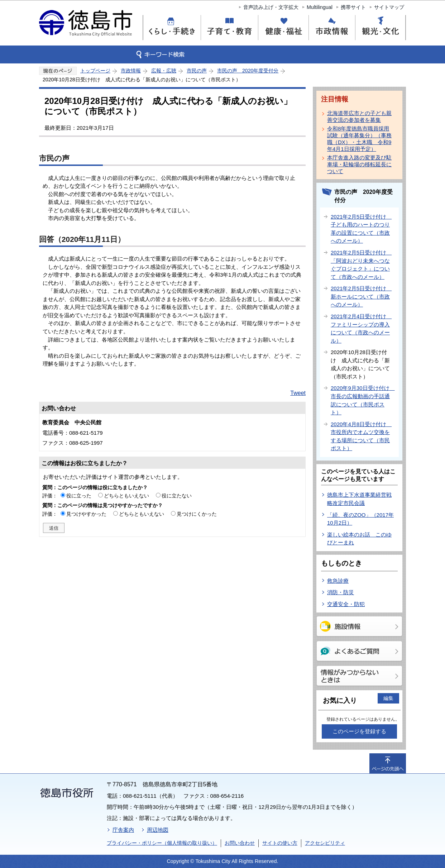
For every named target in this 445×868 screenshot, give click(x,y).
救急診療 (338, 581)
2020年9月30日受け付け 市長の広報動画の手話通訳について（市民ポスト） (363, 400)
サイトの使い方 (280, 843)
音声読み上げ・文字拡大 (271, 7)
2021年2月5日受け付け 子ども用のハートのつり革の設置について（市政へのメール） (361, 229)
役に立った (79, 496)
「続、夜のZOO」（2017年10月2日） (360, 519)
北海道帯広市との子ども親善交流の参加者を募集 (359, 116)
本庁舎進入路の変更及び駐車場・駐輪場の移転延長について (359, 164)
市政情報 (131, 71)
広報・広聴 (164, 71)
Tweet (298, 393)
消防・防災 (341, 592)
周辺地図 (158, 830)
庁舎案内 (123, 830)
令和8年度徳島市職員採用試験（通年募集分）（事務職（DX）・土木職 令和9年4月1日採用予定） (359, 139)
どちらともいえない (126, 496)
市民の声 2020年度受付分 (248, 71)
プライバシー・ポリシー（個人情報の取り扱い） (162, 843)
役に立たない (177, 496)
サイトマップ (389, 7)
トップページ (95, 71)
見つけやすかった (86, 514)
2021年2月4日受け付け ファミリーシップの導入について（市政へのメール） (361, 328)
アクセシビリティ (325, 843)
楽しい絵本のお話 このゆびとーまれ (359, 539)
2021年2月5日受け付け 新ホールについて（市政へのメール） (361, 296)
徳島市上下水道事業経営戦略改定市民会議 (359, 499)
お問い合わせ (240, 843)
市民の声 (197, 71)
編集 (388, 698)
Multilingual (320, 7)
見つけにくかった (197, 514)
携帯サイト (353, 7)
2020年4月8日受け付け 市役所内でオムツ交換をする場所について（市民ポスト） (361, 436)
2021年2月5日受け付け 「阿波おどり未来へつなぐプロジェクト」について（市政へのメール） (361, 265)
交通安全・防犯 (346, 604)
